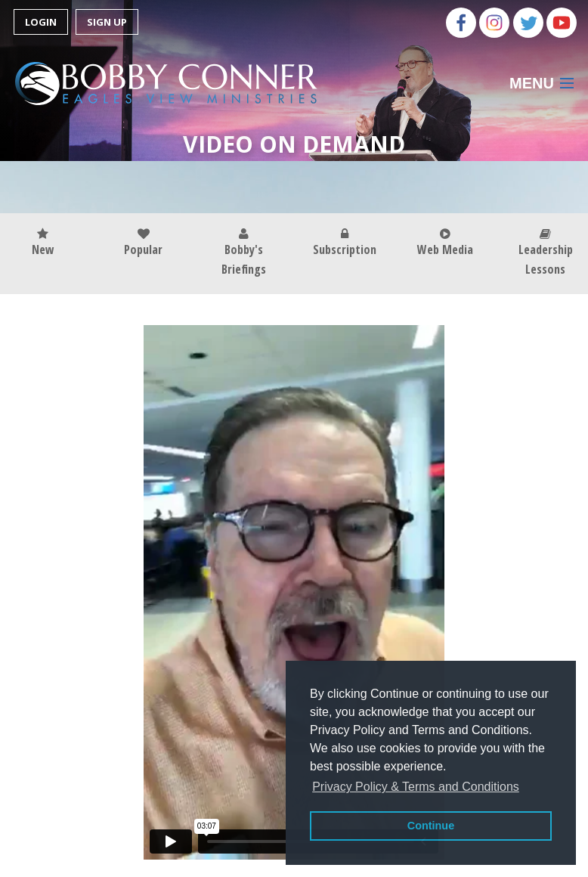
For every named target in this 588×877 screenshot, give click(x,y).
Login (41, 22)
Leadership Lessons (546, 253)
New (43, 243)
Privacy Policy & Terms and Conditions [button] (416, 787)
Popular (143, 243)
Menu (532, 83)
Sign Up (107, 22)
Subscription (345, 243)
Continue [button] (431, 826)
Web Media (445, 243)
